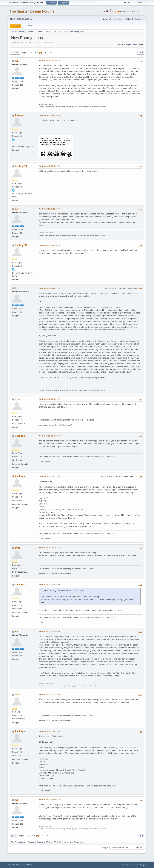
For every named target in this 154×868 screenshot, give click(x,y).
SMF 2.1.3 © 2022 (14, 865)
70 (50, 53)
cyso (18, 399)
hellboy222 (21, 166)
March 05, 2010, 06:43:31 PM (49, 436)
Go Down (15, 53)
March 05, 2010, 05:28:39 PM (49, 209)
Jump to (105, 848)
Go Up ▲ (143, 865)
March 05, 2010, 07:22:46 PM (49, 695)
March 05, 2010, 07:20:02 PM (49, 632)
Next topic (138, 45)
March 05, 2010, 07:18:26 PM (49, 584)
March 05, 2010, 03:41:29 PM (49, 61)
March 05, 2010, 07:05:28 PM (49, 476)
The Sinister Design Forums (32, 11)
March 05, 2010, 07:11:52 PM (49, 548)
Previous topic (124, 45)
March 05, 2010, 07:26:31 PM (49, 800)
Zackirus (20, 436)
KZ (17, 61)
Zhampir (20, 115)
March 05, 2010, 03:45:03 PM (49, 115)
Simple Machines (28, 865)
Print (140, 53)
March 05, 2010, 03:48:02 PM (49, 166)
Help (123, 865)
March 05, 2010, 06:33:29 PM (49, 288)
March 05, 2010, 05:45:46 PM (49, 245)
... (34, 53)
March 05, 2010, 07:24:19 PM (49, 731)
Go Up (13, 836)
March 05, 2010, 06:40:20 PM (49, 399)
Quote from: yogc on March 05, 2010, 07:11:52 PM (64, 591)
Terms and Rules (132, 865)
